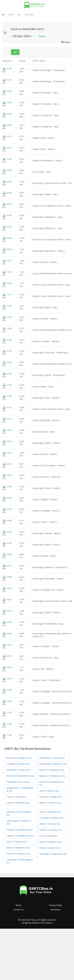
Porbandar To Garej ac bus (51, 818)
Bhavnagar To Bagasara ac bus (53, 854)
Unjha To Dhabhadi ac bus (18, 803)
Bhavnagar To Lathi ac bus (19, 770)
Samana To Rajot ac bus (50, 848)
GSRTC (11, 15)
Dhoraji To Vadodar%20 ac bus (21, 776)
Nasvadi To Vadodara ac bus (19, 758)
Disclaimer (55, 910)
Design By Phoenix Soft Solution (37, 923)
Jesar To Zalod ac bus (49, 791)
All (15, 52)
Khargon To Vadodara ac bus (20, 830)
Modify (42, 36)
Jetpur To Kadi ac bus (17, 797)
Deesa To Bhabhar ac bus (51, 842)
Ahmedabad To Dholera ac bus (53, 764)
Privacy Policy (55, 905)
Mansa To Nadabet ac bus (18, 848)
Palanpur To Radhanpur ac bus (21, 836)
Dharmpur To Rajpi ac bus (51, 797)
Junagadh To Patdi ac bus (18, 764)
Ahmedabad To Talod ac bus (52, 758)
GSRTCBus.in (32, 920)
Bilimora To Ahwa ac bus (50, 803)
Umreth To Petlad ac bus (51, 830)
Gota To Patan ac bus (17, 842)
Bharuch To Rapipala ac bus (52, 770)
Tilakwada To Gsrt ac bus (18, 782)
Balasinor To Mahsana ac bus (52, 776)
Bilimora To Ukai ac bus (50, 824)
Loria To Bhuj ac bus (48, 836)
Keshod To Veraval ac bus (18, 854)
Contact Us (19, 910)
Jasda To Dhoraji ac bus (50, 812)
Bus (19, 15)
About (18, 905)
